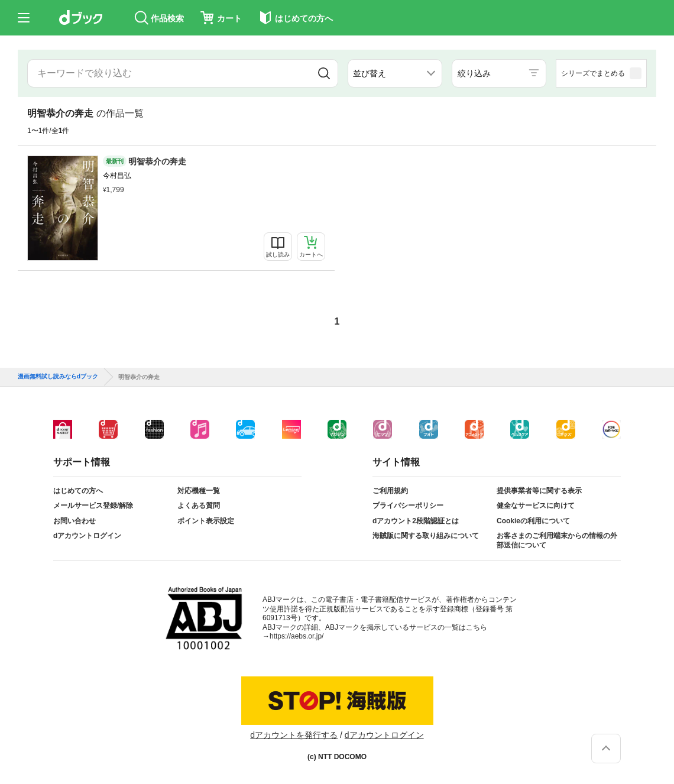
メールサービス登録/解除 (93, 506)
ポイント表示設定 (206, 521)
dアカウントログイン (87, 536)
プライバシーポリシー (408, 506)
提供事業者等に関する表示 (539, 491)
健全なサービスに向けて (536, 506)
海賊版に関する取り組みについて (426, 536)
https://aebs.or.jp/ (297, 636)
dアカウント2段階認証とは (416, 521)
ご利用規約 (390, 491)
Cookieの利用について (533, 521)
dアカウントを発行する (294, 735)
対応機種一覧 (199, 491)
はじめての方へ (78, 491)
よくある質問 (199, 506)
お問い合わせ (74, 521)
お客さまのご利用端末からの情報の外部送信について (557, 540)
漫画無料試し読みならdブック (58, 377)
